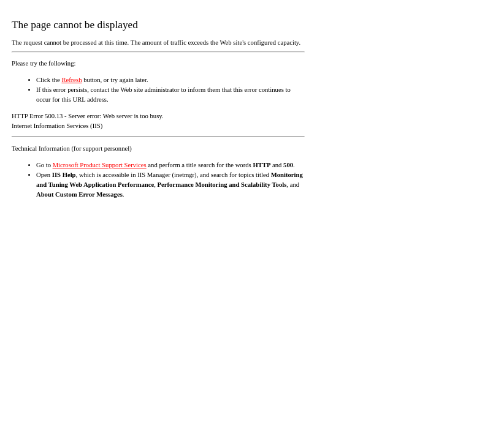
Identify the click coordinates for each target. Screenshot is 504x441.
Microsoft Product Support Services (100, 165)
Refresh (71, 80)
